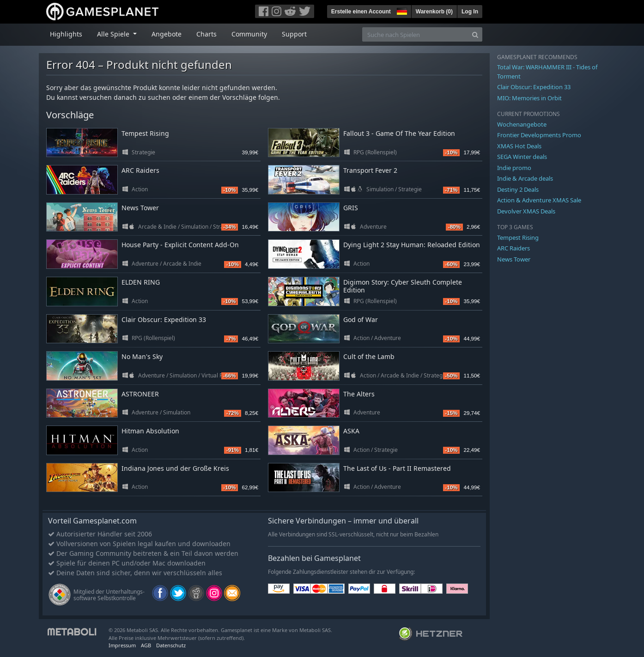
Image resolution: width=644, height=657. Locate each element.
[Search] (475, 34)
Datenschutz (171, 645)
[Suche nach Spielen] (415, 34)
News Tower (140, 208)
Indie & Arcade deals (525, 178)
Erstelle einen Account (361, 12)
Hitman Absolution (150, 431)
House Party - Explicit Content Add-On (180, 245)
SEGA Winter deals (522, 157)
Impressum (122, 645)
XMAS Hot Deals (519, 146)
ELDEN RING (141, 282)
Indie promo (514, 168)
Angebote (167, 34)
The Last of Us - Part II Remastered (397, 468)
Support (294, 34)
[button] (401, 10)
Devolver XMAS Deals (526, 211)
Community (249, 34)
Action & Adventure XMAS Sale (539, 200)
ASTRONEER (140, 394)
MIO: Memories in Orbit (529, 98)
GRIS (351, 208)
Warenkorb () (434, 12)
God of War (361, 319)
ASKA (351, 431)
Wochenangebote (522, 124)
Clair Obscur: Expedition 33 (164, 319)
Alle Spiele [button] (114, 34)
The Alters (359, 394)
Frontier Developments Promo (539, 135)
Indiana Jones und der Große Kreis (175, 468)
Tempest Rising (145, 133)
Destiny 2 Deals (518, 189)
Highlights (66, 34)
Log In (470, 12)
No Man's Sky (142, 356)
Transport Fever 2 (370, 170)
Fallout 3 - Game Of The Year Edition (399, 133)
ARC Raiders (140, 170)
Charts (207, 34)
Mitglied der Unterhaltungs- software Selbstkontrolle (109, 595)
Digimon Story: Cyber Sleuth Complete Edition (403, 286)
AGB (146, 645)
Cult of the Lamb (369, 356)
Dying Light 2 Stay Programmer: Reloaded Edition (412, 245)
